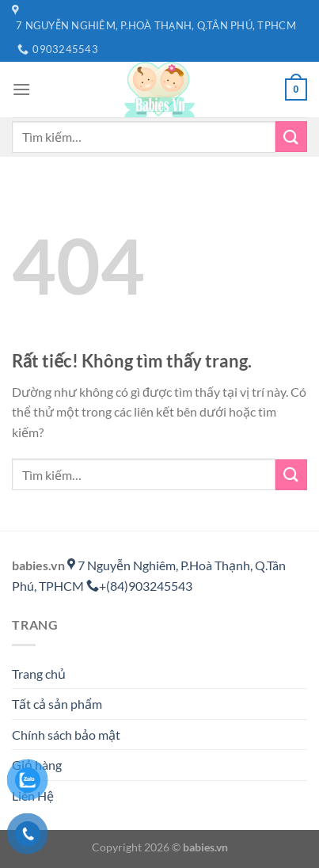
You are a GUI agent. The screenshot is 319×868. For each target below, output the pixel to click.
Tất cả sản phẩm (57, 704)
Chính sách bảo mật (66, 735)
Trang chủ (39, 674)
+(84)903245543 (139, 586)
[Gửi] (291, 137)
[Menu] (21, 89)
